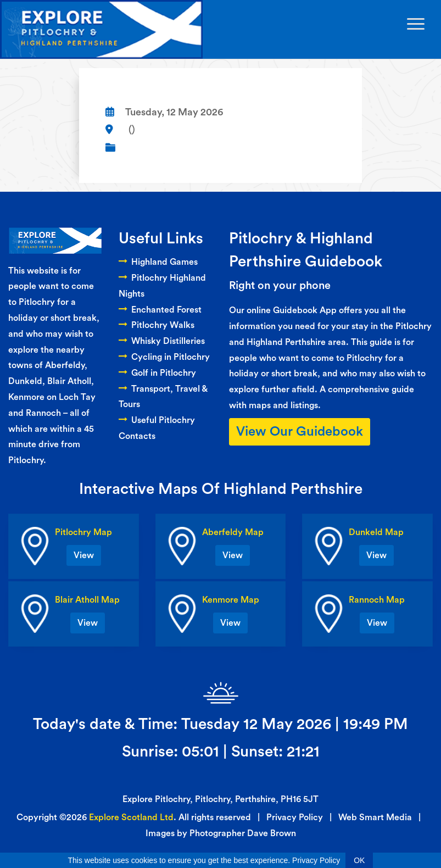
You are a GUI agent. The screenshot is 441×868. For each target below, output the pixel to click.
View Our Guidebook (300, 432)
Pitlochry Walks (157, 325)
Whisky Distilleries (162, 341)
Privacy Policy (295, 817)
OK (359, 860)
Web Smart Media (375, 817)
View (84, 555)
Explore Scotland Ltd (131, 817)
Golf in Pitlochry (157, 373)
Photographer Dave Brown (243, 833)
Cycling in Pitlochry (164, 357)
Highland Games (158, 262)
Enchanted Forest (160, 310)
